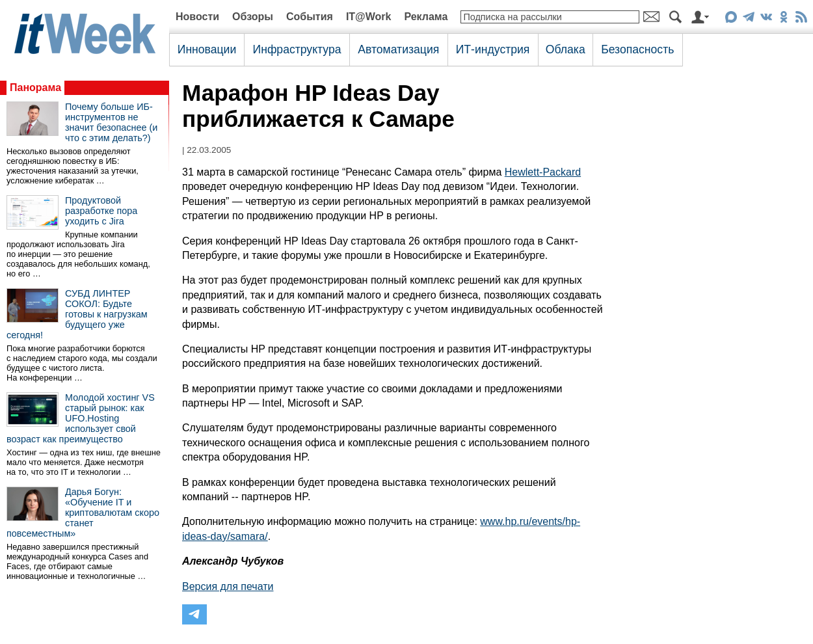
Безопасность (637, 49)
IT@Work (369, 17)
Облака (566, 49)
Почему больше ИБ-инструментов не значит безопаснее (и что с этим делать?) (111, 122)
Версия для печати (228, 586)
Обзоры (253, 17)
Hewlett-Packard (543, 172)
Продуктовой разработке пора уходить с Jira (101, 211)
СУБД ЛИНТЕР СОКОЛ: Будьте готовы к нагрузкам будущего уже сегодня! (77, 314)
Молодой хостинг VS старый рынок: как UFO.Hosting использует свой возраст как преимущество (81, 418)
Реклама (426, 17)
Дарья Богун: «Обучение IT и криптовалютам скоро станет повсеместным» (83, 513)
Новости (197, 17)
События (310, 17)
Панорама (35, 87)
